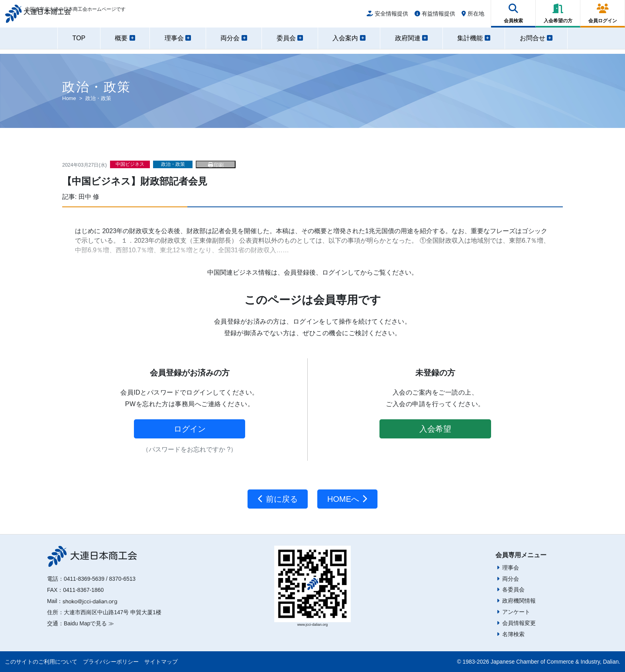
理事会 (511, 568)
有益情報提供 (435, 17)
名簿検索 (513, 634)
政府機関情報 (519, 601)
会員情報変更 (519, 623)
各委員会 (513, 589)
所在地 (473, 17)
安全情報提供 (387, 17)
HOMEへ (347, 499)
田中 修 (89, 197)
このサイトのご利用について (41, 662)
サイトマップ (161, 662)
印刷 (216, 165)
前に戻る (278, 499)
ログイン (190, 429)
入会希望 (435, 429)
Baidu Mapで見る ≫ (89, 623)
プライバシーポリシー (111, 662)
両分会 (511, 579)
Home (69, 98)
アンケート (516, 612)
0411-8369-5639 (84, 579)
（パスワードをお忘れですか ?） (190, 449)
